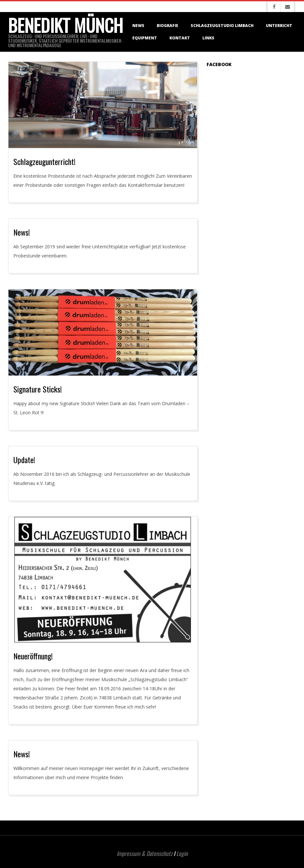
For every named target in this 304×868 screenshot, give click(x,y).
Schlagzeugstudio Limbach (222, 26)
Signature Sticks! (38, 389)
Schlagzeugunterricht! (44, 161)
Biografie (167, 26)
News (138, 26)
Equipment (145, 38)
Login (182, 853)
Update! (24, 460)
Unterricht (279, 26)
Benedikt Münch (65, 25)
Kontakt (180, 38)
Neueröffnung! (33, 656)
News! (22, 232)
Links (208, 38)
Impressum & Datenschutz (145, 853)
